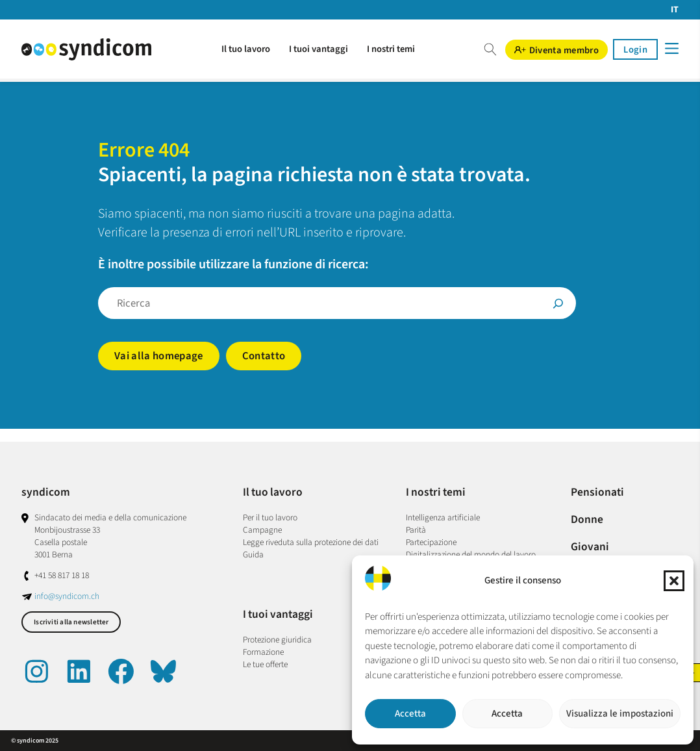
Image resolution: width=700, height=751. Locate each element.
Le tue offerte (265, 664)
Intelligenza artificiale (443, 517)
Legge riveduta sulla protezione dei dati (311, 542)
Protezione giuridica (277, 640)
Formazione (263, 652)
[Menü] (671, 48)
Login (635, 50)
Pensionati (597, 492)
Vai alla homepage (159, 356)
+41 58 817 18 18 (62, 575)
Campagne (262, 530)
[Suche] (558, 303)
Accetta (410, 714)
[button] (674, 581)
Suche (490, 50)
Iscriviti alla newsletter (71, 622)
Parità (416, 530)
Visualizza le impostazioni (620, 714)
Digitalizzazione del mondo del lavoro (471, 554)
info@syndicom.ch (67, 596)
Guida (253, 554)
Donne (587, 519)
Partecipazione (431, 542)
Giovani (590, 547)
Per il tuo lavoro (270, 517)
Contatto (264, 356)
